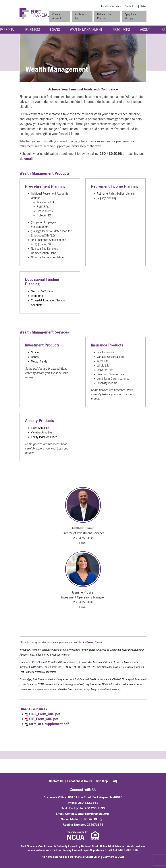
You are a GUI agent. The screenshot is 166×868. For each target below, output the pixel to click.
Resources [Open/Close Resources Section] (121, 30)
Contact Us (131, 6)
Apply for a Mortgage (130, 16)
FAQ (114, 781)
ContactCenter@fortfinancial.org (87, 814)
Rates (143, 6)
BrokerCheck (94, 642)
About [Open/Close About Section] (145, 30)
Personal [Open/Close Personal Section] (8, 30)
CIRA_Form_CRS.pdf (45, 714)
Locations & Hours (111, 6)
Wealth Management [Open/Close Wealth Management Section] (86, 30)
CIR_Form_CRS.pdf (44, 719)
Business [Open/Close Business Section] (33, 30)
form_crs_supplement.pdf (49, 724)
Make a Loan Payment (104, 16)
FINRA (33, 667)
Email (83, 543)
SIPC (40, 667)
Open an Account (57, 16)
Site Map (102, 781)
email (28, 159)
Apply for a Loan (81, 16)
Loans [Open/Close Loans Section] (55, 30)
